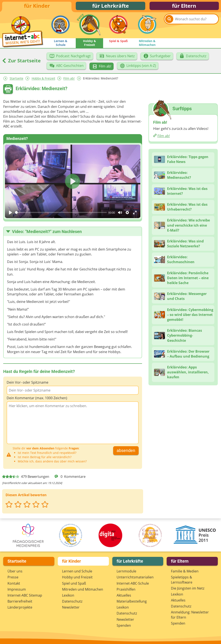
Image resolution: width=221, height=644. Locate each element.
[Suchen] (169, 28)
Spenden (124, 626)
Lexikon (68, 596)
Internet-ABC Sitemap (25, 596)
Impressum (17, 590)
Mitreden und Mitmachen (83, 590)
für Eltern (184, 7)
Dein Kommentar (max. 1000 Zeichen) (37, 400)
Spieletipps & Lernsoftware (182, 581)
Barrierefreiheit (20, 602)
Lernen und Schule (77, 572)
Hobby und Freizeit (77, 578)
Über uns (15, 572)
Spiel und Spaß (74, 584)
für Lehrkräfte (110, 7)
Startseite (16, 81)
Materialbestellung (132, 602)
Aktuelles (124, 596)
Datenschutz (72, 602)
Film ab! (69, 81)
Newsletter (71, 608)
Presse (13, 578)
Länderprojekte (20, 608)
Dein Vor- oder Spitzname (27, 385)
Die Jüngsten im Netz (188, 589)
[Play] (10, 215)
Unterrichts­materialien (135, 578)
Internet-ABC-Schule (133, 584)
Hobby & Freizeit (43, 81)
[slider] (61, 215)
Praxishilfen (126, 590)
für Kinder (37, 7)
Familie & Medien (185, 572)
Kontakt (14, 584)
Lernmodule (126, 572)
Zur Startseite (21, 63)
